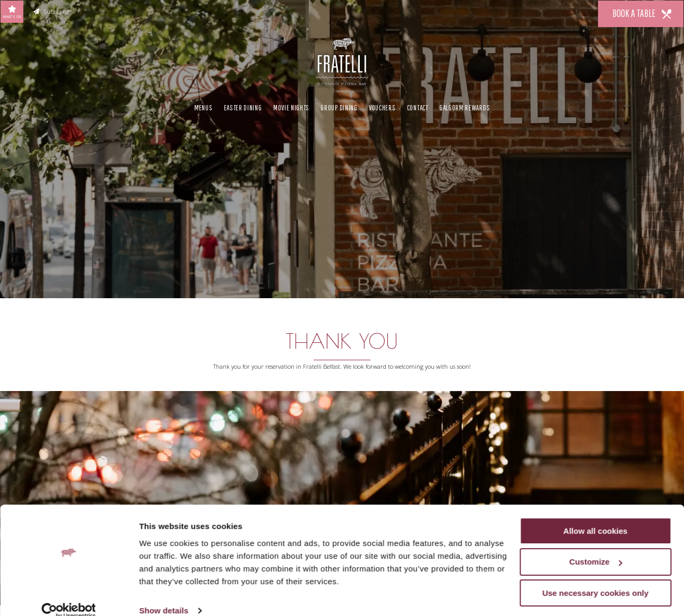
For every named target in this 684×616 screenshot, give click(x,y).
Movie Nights (291, 106)
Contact (418, 106)
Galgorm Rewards (465, 106)
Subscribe (52, 12)
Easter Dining (243, 106)
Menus (203, 106)
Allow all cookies (596, 515)
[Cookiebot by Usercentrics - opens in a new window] (69, 595)
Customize (596, 547)
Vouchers (382, 106)
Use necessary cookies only (595, 578)
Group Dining (339, 106)
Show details (164, 595)
